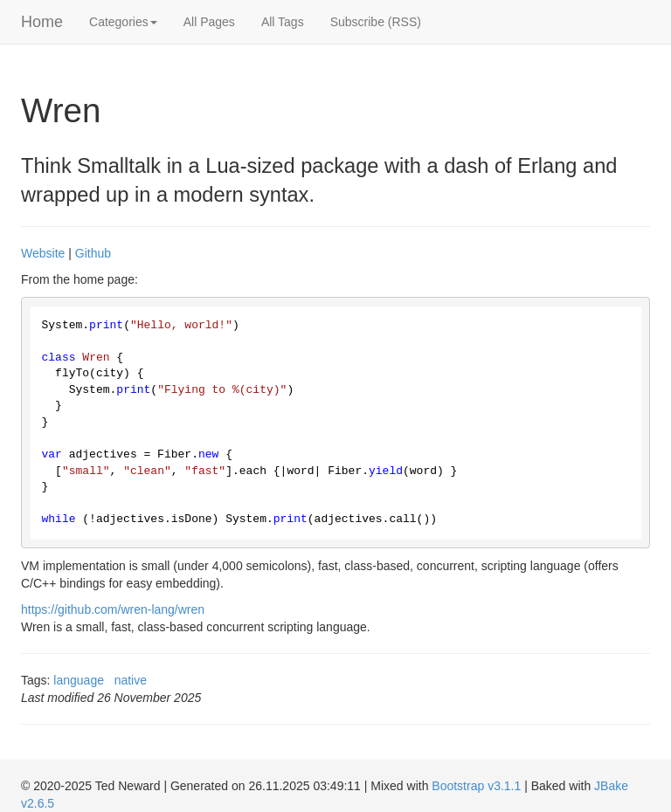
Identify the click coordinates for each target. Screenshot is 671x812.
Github (93, 253)
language (79, 680)
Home (42, 22)
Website (43, 253)
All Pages (209, 22)
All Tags (283, 22)
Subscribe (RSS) (376, 22)
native (131, 680)
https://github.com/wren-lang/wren (113, 609)
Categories (123, 22)
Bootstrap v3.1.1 (476, 786)
